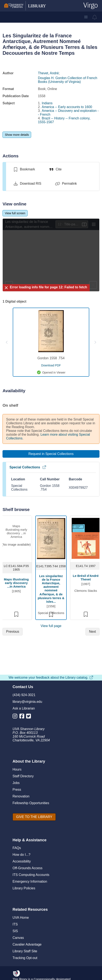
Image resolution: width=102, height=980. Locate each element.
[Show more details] (17, 135)
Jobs (16, 783)
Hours (17, 769)
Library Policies (24, 888)
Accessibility (22, 861)
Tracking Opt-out (25, 958)
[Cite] (55, 169)
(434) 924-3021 (24, 695)
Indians (47, 103)
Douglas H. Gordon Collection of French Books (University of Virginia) (68, 80)
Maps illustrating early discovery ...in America (16, 583)
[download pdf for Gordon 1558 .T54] (51, 365)
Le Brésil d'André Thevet (86, 578)
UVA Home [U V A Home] (21, 918)
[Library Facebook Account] (23, 717)
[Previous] (13, 632)
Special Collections (28, 467)
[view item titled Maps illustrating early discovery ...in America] (16, 538)
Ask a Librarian (24, 708)
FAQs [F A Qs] (17, 848)
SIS (15, 931)
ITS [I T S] (15, 924)
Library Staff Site (25, 951)
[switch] (24, 169)
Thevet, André (48, 73)
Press (17, 790)
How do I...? (21, 855)
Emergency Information (30, 881)
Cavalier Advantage (27, 944)
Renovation (21, 796)
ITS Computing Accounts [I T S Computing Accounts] (31, 875)
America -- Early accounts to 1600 (67, 107)
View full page (51, 626)
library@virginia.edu (27, 702)
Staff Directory (23, 776)
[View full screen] (15, 213)
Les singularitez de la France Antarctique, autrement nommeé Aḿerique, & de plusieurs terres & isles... (51, 589)
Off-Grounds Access (27, 868)
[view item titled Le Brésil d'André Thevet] (86, 538)
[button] (86, 17)
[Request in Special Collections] (51, 454)
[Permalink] (66, 184)
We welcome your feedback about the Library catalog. (51, 678)
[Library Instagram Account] (16, 717)
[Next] (92, 632)
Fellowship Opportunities (31, 803)
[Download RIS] (27, 184)
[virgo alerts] (95, 17)
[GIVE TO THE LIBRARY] (34, 817)
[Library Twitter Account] (30, 717)
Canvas (18, 938)
